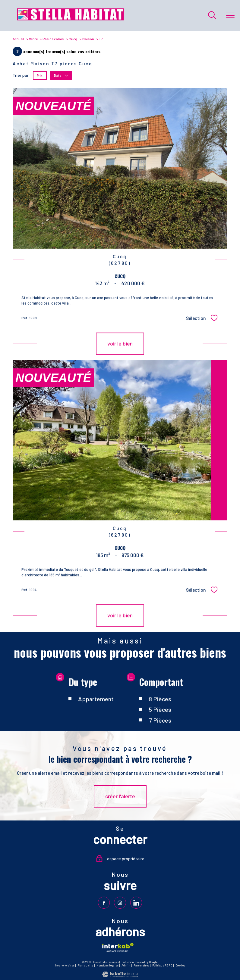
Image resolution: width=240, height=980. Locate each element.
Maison (88, 39)
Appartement (96, 722)
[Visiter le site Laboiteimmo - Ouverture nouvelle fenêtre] (120, 975)
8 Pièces (160, 722)
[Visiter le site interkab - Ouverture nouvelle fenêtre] (118, 947)
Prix (40, 75)
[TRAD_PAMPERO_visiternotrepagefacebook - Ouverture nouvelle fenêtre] (104, 902)
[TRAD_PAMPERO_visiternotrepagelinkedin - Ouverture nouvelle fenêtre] (136, 902)
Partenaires (141, 965)
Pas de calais (53, 39)
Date (61, 75)
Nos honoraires (65, 965)
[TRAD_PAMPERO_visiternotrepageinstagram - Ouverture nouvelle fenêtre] (120, 902)
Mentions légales (107, 965)
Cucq (73, 39)
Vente (33, 39)
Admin (126, 965)
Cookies (180, 966)
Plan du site (85, 965)
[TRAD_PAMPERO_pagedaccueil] (70, 19)
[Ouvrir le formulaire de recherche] (212, 16)
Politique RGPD (162, 965)
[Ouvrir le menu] (230, 15)
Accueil (18, 39)
